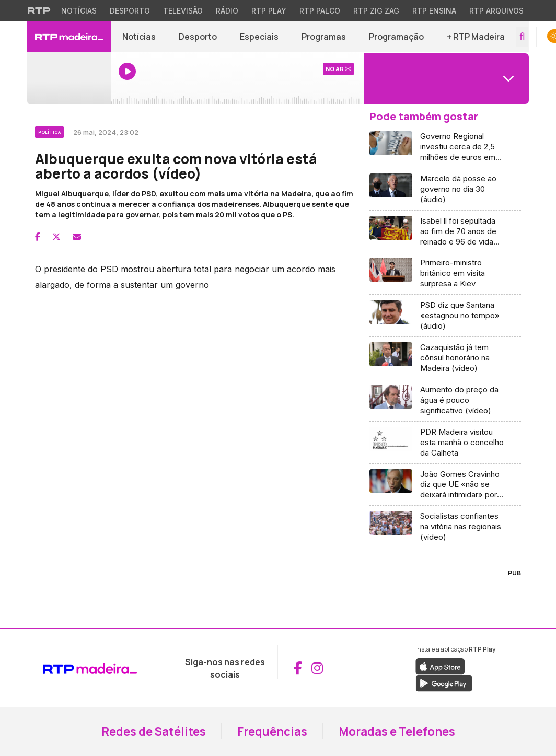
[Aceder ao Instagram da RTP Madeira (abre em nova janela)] (317, 668)
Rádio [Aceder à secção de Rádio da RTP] (227, 11)
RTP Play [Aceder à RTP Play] (269, 11)
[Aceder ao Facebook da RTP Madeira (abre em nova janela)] (298, 668)
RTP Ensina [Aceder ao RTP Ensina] (434, 11)
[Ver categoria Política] (50, 131)
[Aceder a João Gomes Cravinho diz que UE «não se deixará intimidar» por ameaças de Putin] (445, 485)
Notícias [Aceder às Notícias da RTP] (79, 11)
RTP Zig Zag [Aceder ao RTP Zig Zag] (376, 11)
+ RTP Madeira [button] (476, 37)
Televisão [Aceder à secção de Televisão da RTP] (183, 11)
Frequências (272, 731)
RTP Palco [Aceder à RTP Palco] (320, 11)
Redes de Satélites (154, 731)
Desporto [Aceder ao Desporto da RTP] (130, 11)
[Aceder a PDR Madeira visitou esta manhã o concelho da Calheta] (445, 443)
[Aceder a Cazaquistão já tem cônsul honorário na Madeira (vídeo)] (445, 358)
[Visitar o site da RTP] (39, 10)
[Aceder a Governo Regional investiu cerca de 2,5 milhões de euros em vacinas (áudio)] (445, 147)
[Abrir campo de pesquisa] (522, 37)
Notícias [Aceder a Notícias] (139, 37)
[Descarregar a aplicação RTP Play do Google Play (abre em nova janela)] (444, 682)
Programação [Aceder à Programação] (396, 37)
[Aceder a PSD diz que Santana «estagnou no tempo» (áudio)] (445, 316)
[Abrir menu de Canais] (445, 78)
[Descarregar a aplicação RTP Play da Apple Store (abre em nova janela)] (440, 666)
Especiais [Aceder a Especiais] (259, 37)
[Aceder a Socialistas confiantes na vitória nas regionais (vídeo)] (445, 527)
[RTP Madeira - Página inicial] (69, 37)
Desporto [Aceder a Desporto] (198, 37)
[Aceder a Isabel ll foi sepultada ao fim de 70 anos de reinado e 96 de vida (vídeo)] (445, 232)
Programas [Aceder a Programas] (324, 37)
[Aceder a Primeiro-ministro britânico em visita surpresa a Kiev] (445, 274)
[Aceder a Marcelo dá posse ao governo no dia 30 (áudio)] (445, 189)
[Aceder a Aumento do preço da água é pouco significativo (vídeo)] (445, 400)
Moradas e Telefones (397, 731)
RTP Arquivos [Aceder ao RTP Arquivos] (496, 11)
